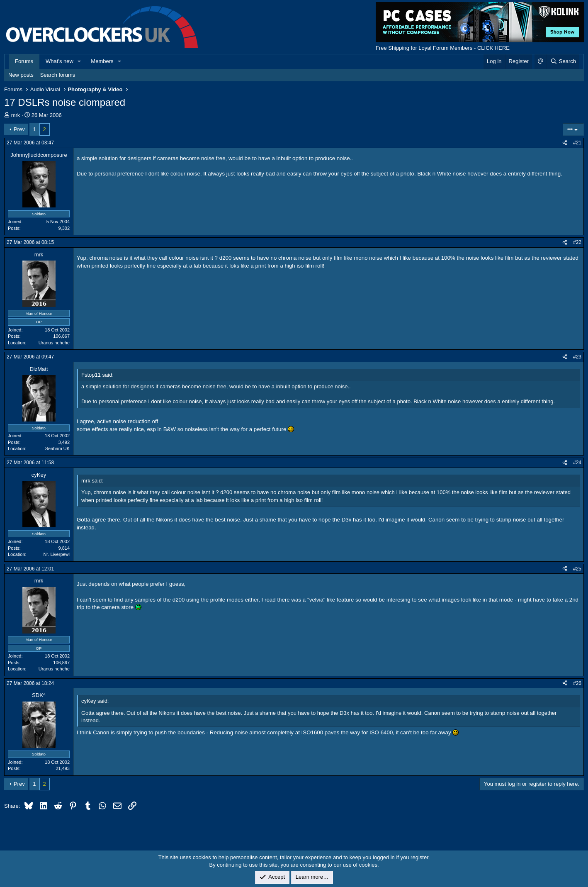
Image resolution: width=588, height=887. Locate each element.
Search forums (58, 75)
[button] (80, 61)
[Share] (565, 143)
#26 (577, 683)
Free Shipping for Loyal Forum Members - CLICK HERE (443, 48)
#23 (577, 357)
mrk (16, 115)
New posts (21, 75)
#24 (577, 463)
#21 (577, 143)
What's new (60, 61)
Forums (24, 61)
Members (102, 61)
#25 (577, 569)
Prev (19, 129)
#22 (577, 242)
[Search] (563, 61)
